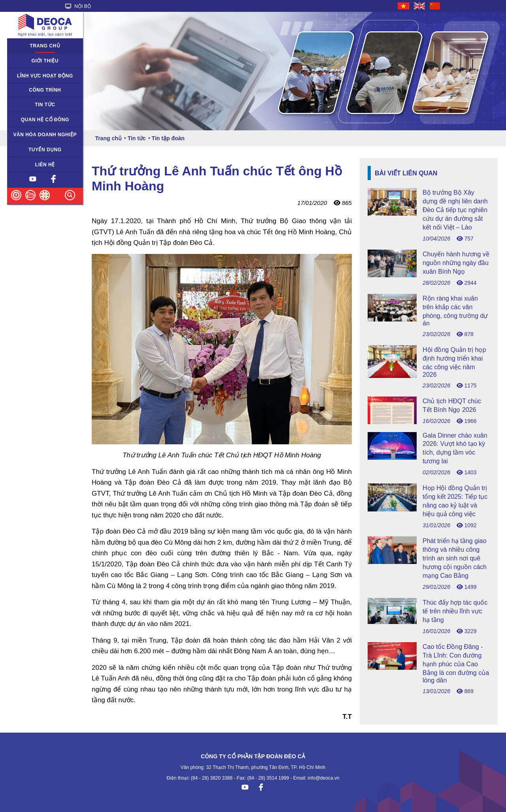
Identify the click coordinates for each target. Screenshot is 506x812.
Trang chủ (45, 46)
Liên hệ (45, 165)
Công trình (45, 90)
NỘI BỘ (78, 6)
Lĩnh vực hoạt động (45, 76)
